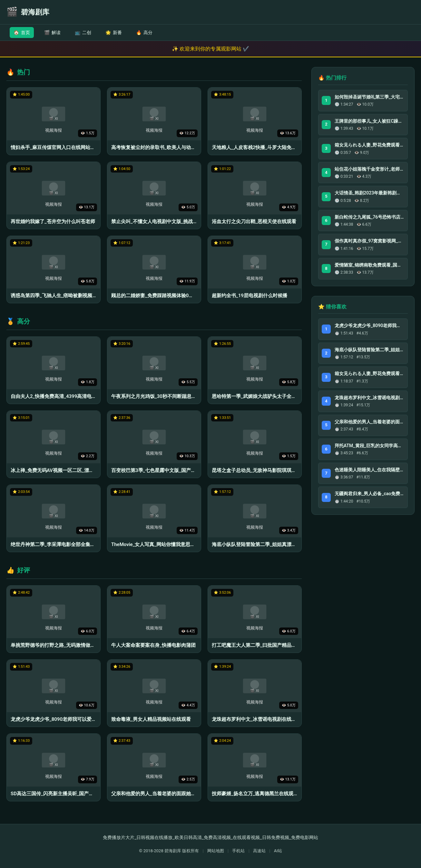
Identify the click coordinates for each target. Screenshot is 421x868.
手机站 (238, 851)
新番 (114, 33)
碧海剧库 (173, 851)
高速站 (259, 851)
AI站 (278, 851)
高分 (144, 33)
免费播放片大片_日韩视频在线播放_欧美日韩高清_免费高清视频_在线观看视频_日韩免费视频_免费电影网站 (210, 837)
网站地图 (216, 851)
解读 (52, 33)
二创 (83, 33)
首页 (22, 33)
